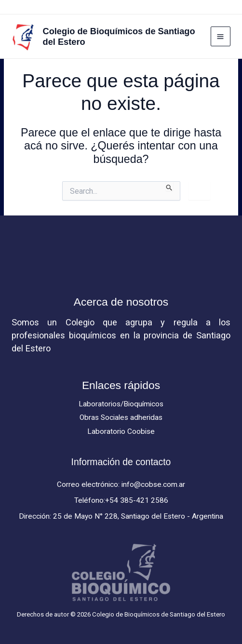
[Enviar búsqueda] (169, 186)
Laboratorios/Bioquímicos (121, 404)
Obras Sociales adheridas (121, 417)
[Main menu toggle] (221, 36)
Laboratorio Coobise (121, 431)
